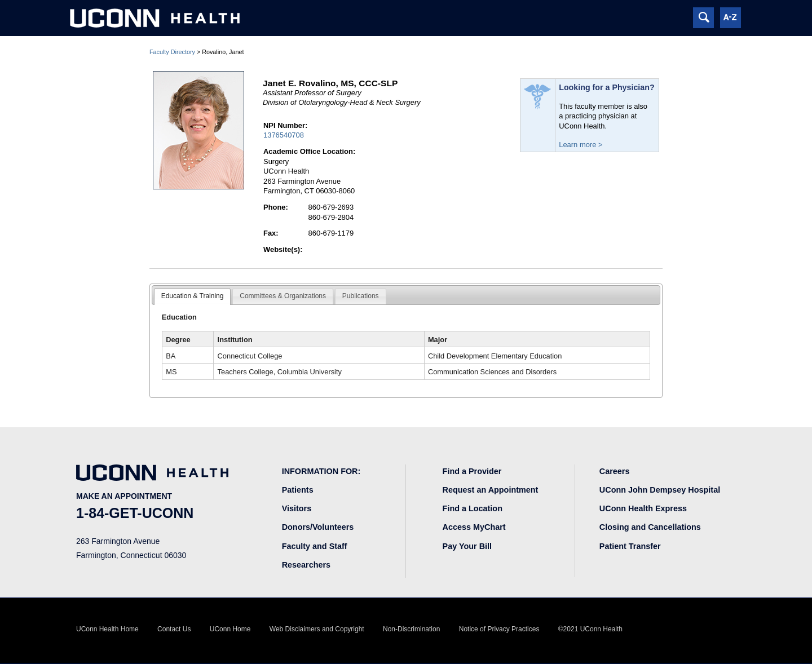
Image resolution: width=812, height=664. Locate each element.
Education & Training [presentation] (193, 296)
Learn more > (581, 145)
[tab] (193, 296)
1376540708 (284, 135)
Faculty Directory (172, 52)
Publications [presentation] (361, 296)
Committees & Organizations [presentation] (283, 296)
